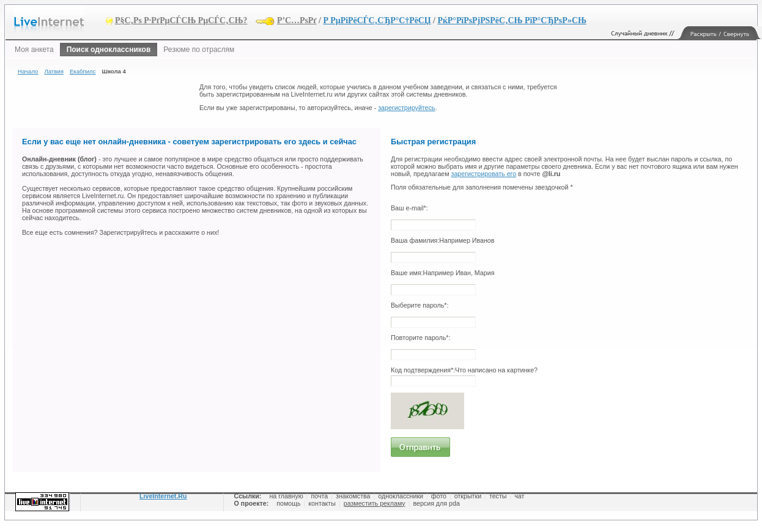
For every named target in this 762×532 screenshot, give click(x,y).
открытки (468, 496)
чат (519, 496)
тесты (498, 496)
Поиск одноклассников (109, 50)
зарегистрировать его (484, 174)
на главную (286, 496)
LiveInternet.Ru (163, 496)
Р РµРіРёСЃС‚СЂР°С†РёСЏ (377, 20)
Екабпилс (83, 71)
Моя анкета (34, 50)
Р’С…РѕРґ (297, 20)
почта (320, 496)
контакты (322, 503)
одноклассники (401, 496)
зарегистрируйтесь (406, 108)
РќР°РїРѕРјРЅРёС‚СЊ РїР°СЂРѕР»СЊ (512, 20)
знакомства (353, 496)
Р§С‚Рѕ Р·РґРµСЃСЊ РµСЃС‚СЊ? (181, 20)
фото (439, 496)
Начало (28, 71)
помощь (288, 503)
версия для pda (436, 503)
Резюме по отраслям (199, 50)
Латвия (54, 71)
